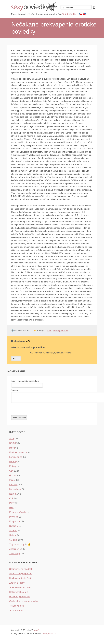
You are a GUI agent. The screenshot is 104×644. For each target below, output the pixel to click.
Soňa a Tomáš (16, 612)
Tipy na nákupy (17, 546)
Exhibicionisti (16, 459)
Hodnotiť (16, 358)
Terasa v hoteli (16, 607)
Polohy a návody (18, 514)
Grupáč (65, 331)
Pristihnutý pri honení (20, 598)
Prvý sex (14, 518)
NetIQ (36, 632)
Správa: (15, 390)
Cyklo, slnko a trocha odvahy (24, 603)
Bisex (12, 449)
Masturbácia (15, 491)
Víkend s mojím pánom (21, 575)
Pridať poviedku (68, 14)
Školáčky (14, 528)
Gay (11, 472)
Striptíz (13, 537)
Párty (12, 505)
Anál (49, 331)
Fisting (13, 468)
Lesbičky (14, 486)
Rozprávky (15, 523)
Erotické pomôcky (18, 454)
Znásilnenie (15, 551)
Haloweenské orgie (19, 594)
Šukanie (13, 541)
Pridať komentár (19, 419)
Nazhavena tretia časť (20, 580)
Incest (12, 482)
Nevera (13, 495)
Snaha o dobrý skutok (20, 589)
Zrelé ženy (14, 555)
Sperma (13, 532)
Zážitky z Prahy (17, 584)
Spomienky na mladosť (21, 571)
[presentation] (30, 411)
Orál (11, 500)
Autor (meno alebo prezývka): (25, 381)
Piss (11, 509)
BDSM (13, 445)
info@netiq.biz (50, 635)
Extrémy (56, 331)
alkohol (39, 66)
